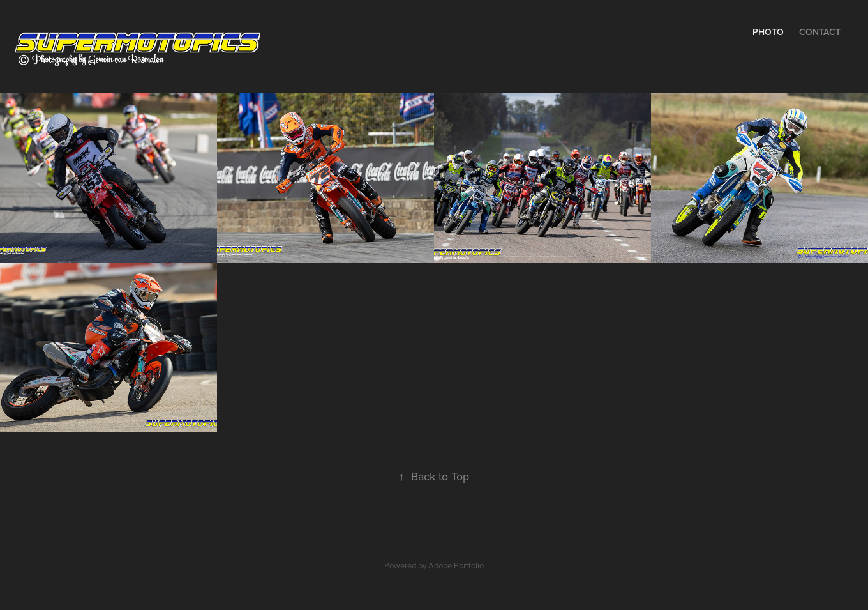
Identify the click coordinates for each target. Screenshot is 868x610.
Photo (768, 32)
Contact (820, 32)
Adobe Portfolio (456, 565)
